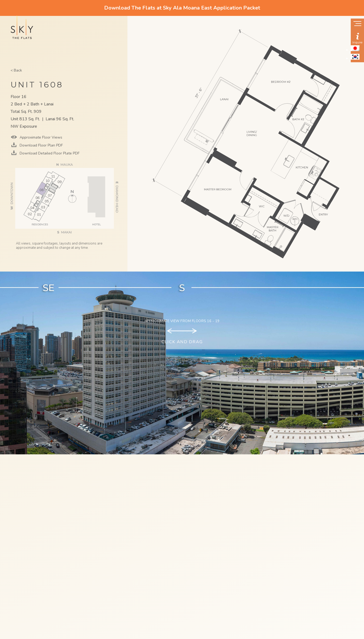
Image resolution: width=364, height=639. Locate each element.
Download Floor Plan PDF (41, 145)
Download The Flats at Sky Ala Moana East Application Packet (182, 8)
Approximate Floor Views (40, 137)
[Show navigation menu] (357, 24)
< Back (16, 70)
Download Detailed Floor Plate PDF (49, 153)
